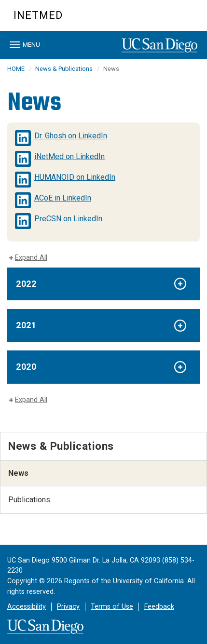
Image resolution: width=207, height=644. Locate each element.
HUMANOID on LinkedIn (75, 177)
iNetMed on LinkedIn (69, 156)
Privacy (68, 607)
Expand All (31, 258)
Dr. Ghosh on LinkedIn (71, 136)
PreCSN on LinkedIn (68, 219)
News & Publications (64, 69)
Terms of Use (112, 607)
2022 (26, 284)
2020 (26, 367)
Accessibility (27, 607)
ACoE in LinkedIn (63, 198)
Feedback (159, 607)
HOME (16, 69)
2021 (26, 325)
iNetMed (38, 15)
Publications (29, 500)
